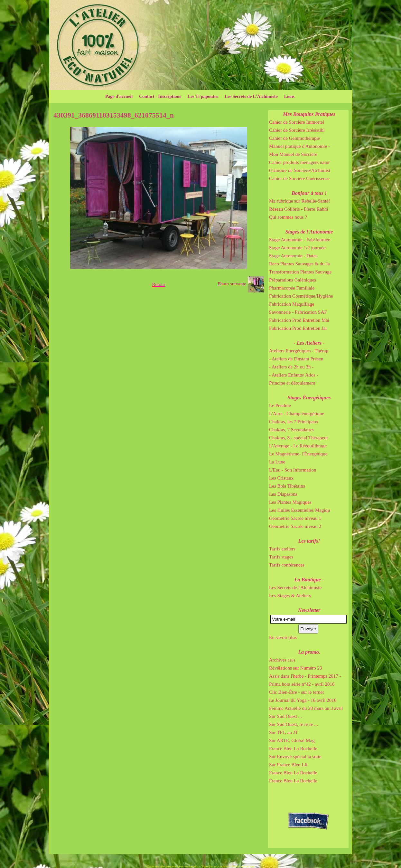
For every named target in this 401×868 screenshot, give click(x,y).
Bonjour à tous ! (309, 193)
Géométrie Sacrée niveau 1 (295, 518)
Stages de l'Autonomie (309, 232)
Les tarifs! (309, 541)
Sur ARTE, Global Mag (292, 740)
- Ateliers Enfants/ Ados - (294, 375)
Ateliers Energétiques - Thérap (299, 351)
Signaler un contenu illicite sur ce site (228, 866)
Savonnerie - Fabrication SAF (298, 312)
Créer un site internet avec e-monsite (173, 866)
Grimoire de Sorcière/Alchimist (300, 170)
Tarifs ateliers (282, 549)
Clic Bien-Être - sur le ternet (296, 692)
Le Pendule (280, 405)
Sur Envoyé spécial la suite (295, 757)
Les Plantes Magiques (290, 502)
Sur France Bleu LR (288, 765)
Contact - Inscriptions (160, 96)
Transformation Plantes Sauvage (300, 272)
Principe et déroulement (292, 383)
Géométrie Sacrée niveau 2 (295, 526)
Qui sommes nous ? (288, 217)
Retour (159, 284)
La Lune (277, 462)
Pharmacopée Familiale (292, 288)
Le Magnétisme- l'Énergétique (298, 454)
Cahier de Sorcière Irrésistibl (297, 130)
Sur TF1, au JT (284, 732)
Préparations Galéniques (293, 280)
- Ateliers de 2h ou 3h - (291, 367)
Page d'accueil (119, 96)
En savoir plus (283, 637)
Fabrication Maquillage (292, 304)
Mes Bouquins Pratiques (309, 114)
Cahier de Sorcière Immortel (297, 122)
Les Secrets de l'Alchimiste (295, 587)
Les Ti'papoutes (203, 96)
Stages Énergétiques (309, 398)
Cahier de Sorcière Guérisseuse (299, 178)
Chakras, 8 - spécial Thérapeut (298, 438)
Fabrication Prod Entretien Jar (298, 328)
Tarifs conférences (287, 565)
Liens (289, 96)
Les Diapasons (283, 494)
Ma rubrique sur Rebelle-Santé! (300, 201)
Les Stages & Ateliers (290, 596)
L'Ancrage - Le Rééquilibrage (298, 446)
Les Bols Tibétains (287, 486)
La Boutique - (309, 580)
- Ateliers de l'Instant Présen (296, 359)
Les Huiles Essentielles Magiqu (300, 510)
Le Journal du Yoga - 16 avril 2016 (303, 700)
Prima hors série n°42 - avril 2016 (302, 684)
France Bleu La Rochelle (293, 749)
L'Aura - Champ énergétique (297, 414)
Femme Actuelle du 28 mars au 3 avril (306, 708)
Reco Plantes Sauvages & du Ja (299, 264)
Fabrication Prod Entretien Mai (299, 320)
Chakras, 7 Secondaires (292, 430)
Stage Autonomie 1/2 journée (297, 248)
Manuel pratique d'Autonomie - (299, 146)
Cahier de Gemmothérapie (294, 138)
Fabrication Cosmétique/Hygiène (301, 296)
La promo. (309, 652)
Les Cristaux (281, 478)
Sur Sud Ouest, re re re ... (294, 724)
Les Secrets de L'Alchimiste (251, 96)
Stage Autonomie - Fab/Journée (300, 240)
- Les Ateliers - (309, 343)
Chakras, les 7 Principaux (294, 422)
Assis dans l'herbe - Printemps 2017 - (305, 676)
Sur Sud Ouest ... (285, 716)
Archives (282, 660)
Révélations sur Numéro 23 (296, 668)
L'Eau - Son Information (293, 470)
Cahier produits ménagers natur (299, 162)
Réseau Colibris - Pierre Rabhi (298, 209)
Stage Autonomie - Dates (293, 256)
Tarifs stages (281, 557)
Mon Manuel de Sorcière (293, 154)
